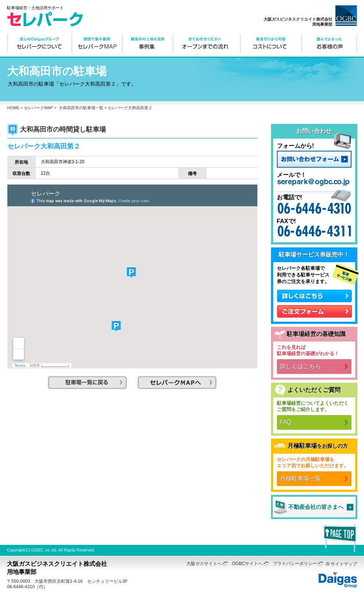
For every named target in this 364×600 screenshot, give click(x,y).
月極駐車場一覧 (300, 478)
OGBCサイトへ (247, 564)
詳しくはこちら (300, 366)
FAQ (286, 422)
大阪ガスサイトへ (204, 564)
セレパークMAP (38, 108)
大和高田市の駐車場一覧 (81, 108)
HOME (13, 108)
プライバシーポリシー (295, 564)
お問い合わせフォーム (314, 159)
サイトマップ (344, 564)
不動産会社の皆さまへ (316, 507)
